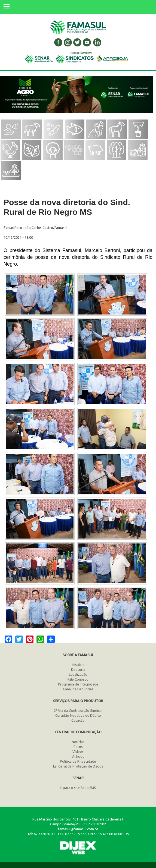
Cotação (78, 720)
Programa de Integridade (78, 684)
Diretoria (78, 669)
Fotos (78, 747)
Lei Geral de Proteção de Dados (78, 766)
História (78, 665)
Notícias (78, 742)
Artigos (78, 756)
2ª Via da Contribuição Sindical (78, 710)
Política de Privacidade (78, 761)
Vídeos (78, 751)
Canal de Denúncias (78, 689)
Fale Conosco (78, 679)
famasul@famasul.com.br (78, 829)
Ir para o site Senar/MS (78, 788)
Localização (78, 674)
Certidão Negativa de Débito (78, 715)
